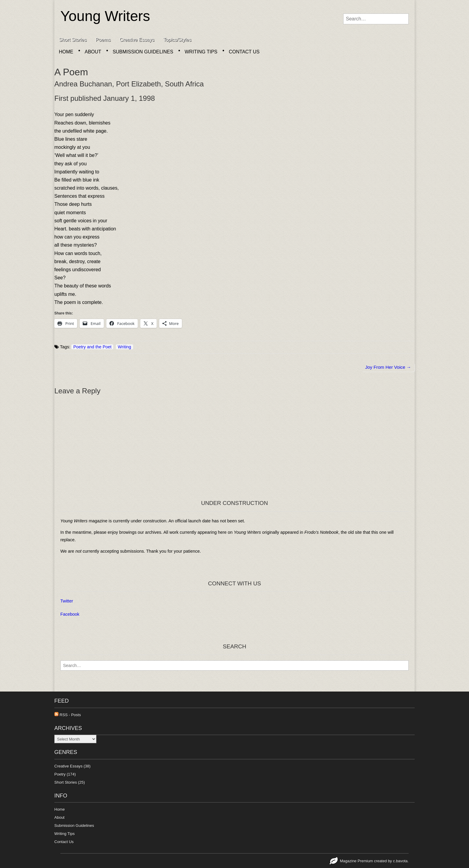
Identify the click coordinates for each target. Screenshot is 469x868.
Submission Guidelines (143, 52)
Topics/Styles (177, 40)
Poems (103, 40)
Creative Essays (137, 40)
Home (66, 52)
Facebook (70, 614)
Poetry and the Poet (92, 347)
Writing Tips (201, 52)
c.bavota (400, 861)
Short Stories (73, 40)
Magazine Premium (356, 861)
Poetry (60, 774)
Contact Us (244, 52)
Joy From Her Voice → (388, 367)
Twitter (67, 601)
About (93, 52)
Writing (124, 347)
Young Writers (105, 16)
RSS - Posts (68, 715)
